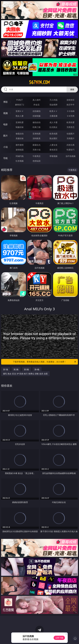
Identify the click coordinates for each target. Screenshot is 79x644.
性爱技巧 (71, 150)
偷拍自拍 (37, 122)
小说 (6, 147)
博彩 (6, 102)
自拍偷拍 (37, 111)
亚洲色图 (37, 134)
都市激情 (20, 145)
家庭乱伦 (37, 145)
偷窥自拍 (20, 134)
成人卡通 (53, 122)
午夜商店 (37, 156)
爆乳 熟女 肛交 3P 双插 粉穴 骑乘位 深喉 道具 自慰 (25, 374)
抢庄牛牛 (71, 105)
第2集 (16, 369)
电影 (6, 124)
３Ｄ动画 (71, 111)
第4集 (37, 369)
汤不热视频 (71, 156)
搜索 (72, 89)
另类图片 (71, 138)
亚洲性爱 (20, 122)
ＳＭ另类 (71, 116)
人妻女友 (53, 145)
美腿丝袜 (20, 138)
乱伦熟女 (53, 127)
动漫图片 (71, 134)
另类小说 (37, 150)
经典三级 (37, 127)
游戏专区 (71, 100)
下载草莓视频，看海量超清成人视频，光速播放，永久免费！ (45, 362)
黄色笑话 (53, 150)
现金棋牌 (53, 105)
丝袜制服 (37, 116)
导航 (6, 158)
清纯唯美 (37, 138)
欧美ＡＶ (53, 111)
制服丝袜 (20, 127)
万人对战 (53, 100)
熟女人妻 (20, 116)
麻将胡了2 (20, 105)
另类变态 (71, 127)
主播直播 (53, 116)
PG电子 (20, 100)
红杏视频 (20, 161)
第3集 (27, 369)
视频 (6, 113)
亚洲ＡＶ (20, 111)
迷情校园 (20, 150)
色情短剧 (37, 161)
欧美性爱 (71, 122)
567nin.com (39, 82)
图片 (6, 136)
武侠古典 (71, 145)
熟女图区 (53, 138)
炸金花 (37, 105)
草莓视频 (53, 156)
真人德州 (37, 100)
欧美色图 (53, 134)
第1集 (6, 369)
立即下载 (59, 638)
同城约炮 (20, 156)
